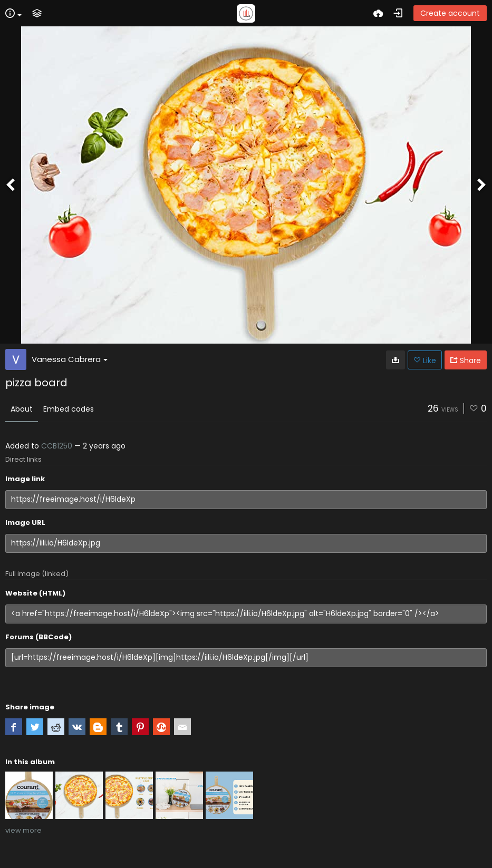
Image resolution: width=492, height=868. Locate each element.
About (22, 409)
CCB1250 (57, 446)
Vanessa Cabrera (70, 359)
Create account (450, 13)
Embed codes (69, 409)
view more (23, 830)
